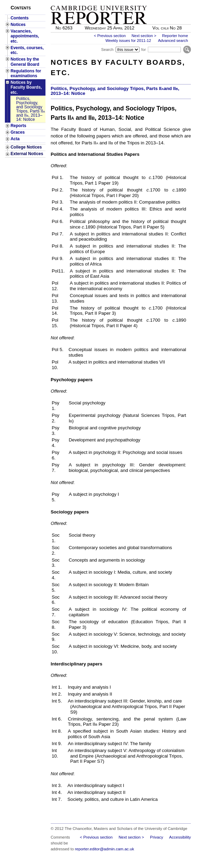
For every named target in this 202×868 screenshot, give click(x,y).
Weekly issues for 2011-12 (128, 41)
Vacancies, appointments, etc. (25, 36)
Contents (19, 18)
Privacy (157, 837)
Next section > (144, 36)
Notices (18, 25)
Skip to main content (173, 2)
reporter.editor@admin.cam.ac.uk (104, 849)
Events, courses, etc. (27, 50)
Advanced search (173, 41)
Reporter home (175, 36)
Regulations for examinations (26, 73)
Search (107, 50)
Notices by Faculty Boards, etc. (26, 87)
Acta (15, 139)
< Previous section (110, 36)
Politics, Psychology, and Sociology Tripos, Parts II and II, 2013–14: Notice (30, 109)
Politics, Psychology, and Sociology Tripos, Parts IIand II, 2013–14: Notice (115, 91)
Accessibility (180, 837)
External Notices (27, 154)
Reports (18, 126)
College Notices (26, 147)
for (144, 50)
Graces (18, 132)
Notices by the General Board (25, 62)
